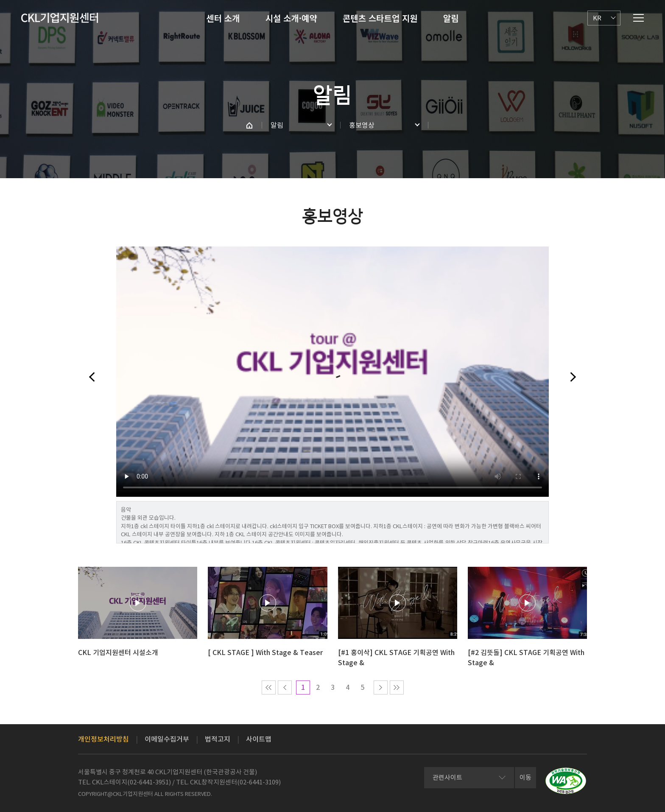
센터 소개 (223, 18)
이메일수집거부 (167, 739)
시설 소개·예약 (291, 18)
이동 (525, 777)
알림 (451, 18)
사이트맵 (259, 739)
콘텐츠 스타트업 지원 (380, 18)
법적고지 (218, 739)
